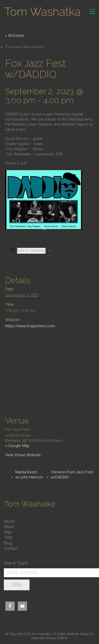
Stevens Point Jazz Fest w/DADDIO (72, 475)
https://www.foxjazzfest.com (30, 326)
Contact (11, 548)
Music (9, 527)
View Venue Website (23, 455)
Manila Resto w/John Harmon (29, 475)
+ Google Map (17, 446)
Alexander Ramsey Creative (49, 638)
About (9, 521)
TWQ (8, 538)
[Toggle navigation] (92, 12)
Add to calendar (31, 250)
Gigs (8, 532)
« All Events (15, 36)
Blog (8, 543)
